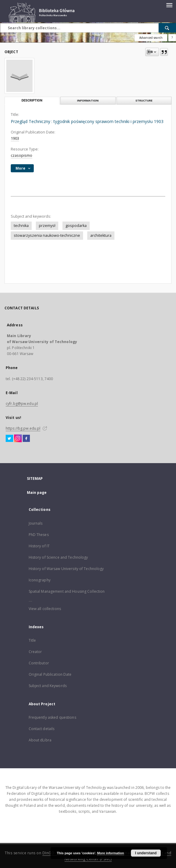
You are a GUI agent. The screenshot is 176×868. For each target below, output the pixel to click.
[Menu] (169, 5)
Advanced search (151, 38)
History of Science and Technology (58, 557)
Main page (37, 493)
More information (111, 853)
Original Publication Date (50, 674)
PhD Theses (39, 535)
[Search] (167, 28)
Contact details (42, 729)
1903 (15, 138)
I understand (146, 853)
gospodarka (76, 226)
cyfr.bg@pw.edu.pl (22, 404)
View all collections (45, 609)
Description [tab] (32, 100)
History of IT (39, 546)
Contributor (39, 663)
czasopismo (22, 155)
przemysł (47, 226)
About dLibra (40, 740)
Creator (35, 652)
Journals (36, 523)
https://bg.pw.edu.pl (23, 428)
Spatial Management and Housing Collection (67, 591)
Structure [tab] (144, 100)
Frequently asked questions (52, 717)
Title (32, 640)
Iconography (40, 580)
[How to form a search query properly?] (172, 38)
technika (21, 226)
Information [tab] (88, 100)
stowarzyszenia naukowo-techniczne (47, 235)
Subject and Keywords (48, 686)
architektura (101, 235)
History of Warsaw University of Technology (66, 569)
